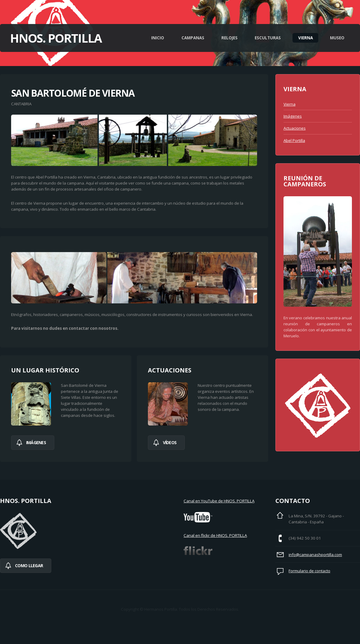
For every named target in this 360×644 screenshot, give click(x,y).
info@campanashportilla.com (315, 555)
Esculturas (268, 38)
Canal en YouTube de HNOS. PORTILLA (219, 501)
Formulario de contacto (309, 571)
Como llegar (29, 566)
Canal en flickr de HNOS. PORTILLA (215, 535)
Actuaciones (295, 128)
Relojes (229, 38)
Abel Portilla (294, 140)
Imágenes (293, 116)
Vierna (306, 38)
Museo (337, 38)
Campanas (193, 38)
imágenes (36, 442)
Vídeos (170, 442)
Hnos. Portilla (56, 38)
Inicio (158, 38)
